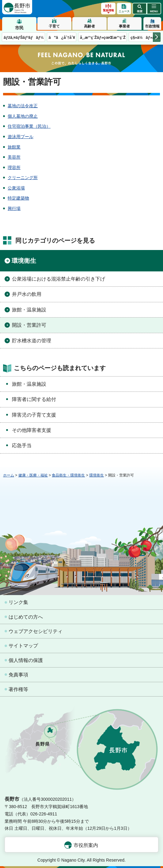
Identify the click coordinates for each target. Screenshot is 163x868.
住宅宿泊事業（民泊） (29, 126)
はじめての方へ (26, 617)
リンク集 (18, 602)
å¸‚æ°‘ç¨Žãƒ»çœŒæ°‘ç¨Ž (103, 37)
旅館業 (14, 147)
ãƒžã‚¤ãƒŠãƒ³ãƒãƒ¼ (24, 37)
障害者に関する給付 (34, 399)
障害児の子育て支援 (34, 415)
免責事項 (18, 675)
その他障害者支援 (32, 430)
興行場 (14, 208)
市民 (19, 28)
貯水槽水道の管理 (32, 341)
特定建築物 (18, 198)
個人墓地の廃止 (23, 116)
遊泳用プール (21, 137)
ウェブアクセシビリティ (36, 631)
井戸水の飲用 (27, 294)
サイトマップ (23, 646)
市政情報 (152, 26)
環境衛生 (24, 261)
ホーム (9, 475)
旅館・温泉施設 (29, 310)
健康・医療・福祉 (33, 475)
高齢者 (89, 26)
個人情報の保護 (26, 660)
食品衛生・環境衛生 (68, 475)
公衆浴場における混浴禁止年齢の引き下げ (59, 279)
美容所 (14, 157)
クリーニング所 (23, 178)
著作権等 (18, 689)
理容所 (14, 167)
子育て (54, 26)
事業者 (124, 26)
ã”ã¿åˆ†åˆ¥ (62, 37)
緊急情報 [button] (108, 10)
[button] (140, 9)
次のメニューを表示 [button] (157, 37)
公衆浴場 (16, 188)
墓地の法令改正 (23, 106)
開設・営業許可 (29, 325)
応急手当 (22, 445)
